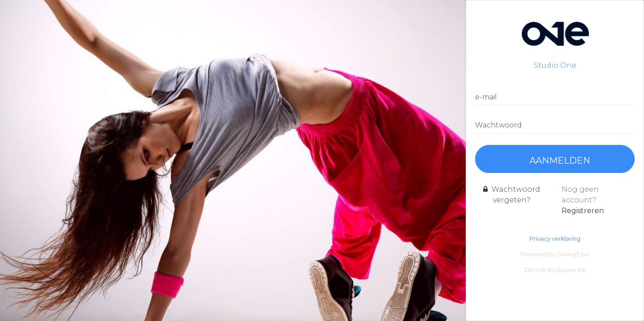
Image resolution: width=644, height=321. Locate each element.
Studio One (555, 39)
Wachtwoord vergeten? (512, 195)
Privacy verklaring (555, 239)
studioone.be (567, 270)
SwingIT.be (573, 254)
